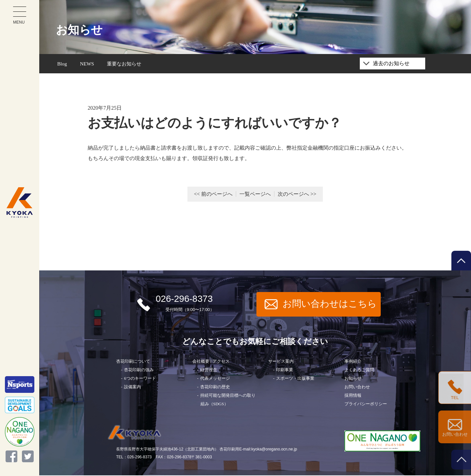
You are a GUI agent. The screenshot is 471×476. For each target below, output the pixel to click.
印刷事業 (285, 371)
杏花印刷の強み (139, 371)
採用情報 (353, 396)
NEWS (88, 64)
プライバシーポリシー (366, 405)
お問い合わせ (357, 388)
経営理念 (209, 371)
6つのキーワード (140, 379)
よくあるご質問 (359, 371)
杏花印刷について (133, 362)
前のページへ (217, 195)
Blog (62, 64)
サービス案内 (281, 362)
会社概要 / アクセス (211, 362)
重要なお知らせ (127, 64)
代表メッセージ (215, 379)
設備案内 (132, 388)
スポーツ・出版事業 (295, 379)
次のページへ (293, 195)
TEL (455, 390)
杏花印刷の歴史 (215, 388)
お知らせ (353, 379)
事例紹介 (353, 362)
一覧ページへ (255, 195)
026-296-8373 (175, 305)
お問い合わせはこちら (321, 305)
